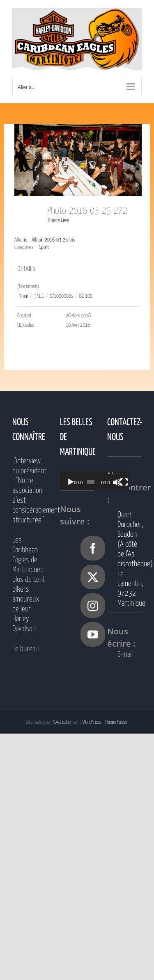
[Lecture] (71, 482)
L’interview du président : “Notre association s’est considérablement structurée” (30, 491)
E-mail (125, 655)
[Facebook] (93, 548)
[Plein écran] (132, 482)
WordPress (92, 722)
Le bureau (25, 649)
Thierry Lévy (58, 220)
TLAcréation (62, 722)
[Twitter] (93, 577)
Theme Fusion (116, 722)
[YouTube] (93, 634)
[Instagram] (93, 606)
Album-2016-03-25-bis (53, 240)
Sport (44, 247)
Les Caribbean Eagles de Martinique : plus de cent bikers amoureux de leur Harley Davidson (29, 585)
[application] (99, 481)
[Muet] (123, 482)
